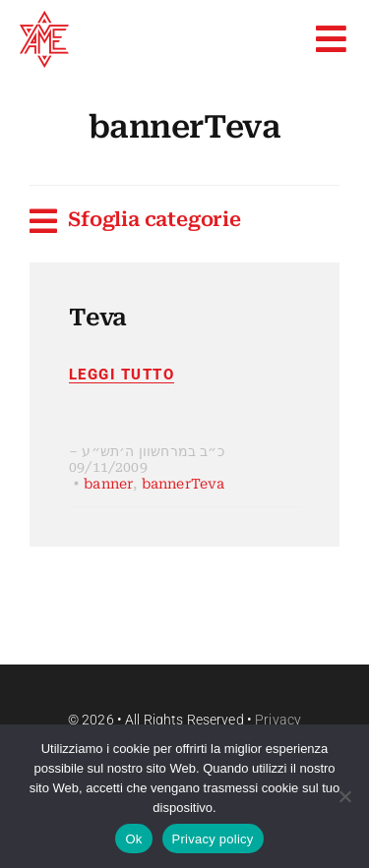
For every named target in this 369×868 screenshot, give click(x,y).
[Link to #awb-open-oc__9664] (332, 39)
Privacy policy (213, 839)
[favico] (44, 19)
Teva (98, 318)
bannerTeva (184, 484)
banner (108, 484)
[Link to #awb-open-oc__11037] (35, 221)
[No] (344, 796)
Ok (133, 839)
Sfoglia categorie (154, 219)
